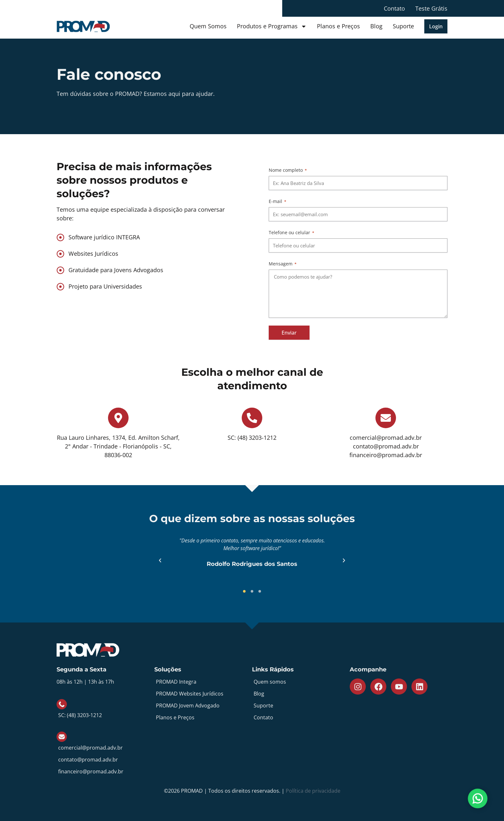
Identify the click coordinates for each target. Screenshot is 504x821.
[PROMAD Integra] (203, 682)
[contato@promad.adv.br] (105, 760)
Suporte (403, 26)
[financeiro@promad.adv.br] (105, 772)
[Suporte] (301, 706)
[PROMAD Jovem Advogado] (203, 706)
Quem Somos (208, 26)
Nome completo (288, 170)
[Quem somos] (301, 682)
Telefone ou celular (292, 232)
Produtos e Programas (272, 26)
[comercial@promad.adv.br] (105, 741)
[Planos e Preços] (203, 718)
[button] (436, 26)
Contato (394, 8)
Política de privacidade (313, 791)
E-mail (278, 201)
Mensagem (283, 264)
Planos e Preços (338, 26)
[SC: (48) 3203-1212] (105, 709)
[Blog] (301, 694)
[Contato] (301, 718)
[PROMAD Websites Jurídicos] (203, 694)
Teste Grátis (431, 8)
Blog (376, 26)
